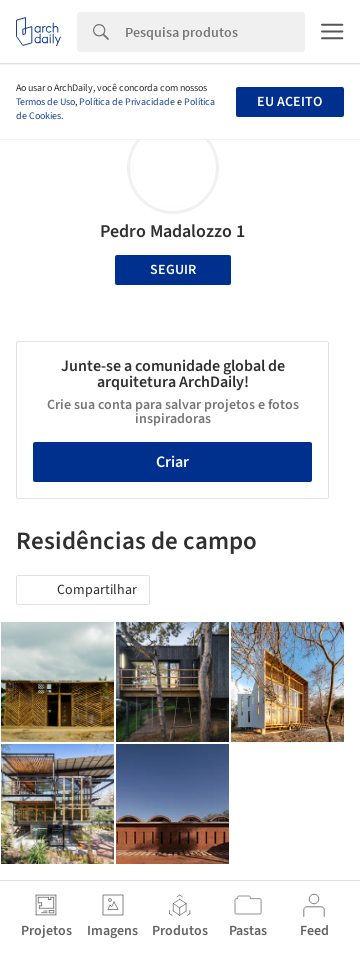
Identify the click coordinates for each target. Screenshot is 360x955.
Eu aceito (289, 102)
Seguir (173, 270)
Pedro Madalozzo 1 (172, 231)
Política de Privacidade (127, 102)
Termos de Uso (45, 102)
